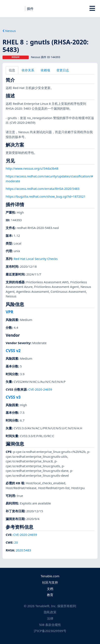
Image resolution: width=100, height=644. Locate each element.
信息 (12, 70)
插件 (30, 9)
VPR (9, 312)
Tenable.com (50, 576)
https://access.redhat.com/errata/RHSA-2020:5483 (43, 189)
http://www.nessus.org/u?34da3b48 (32, 168)
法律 (50, 618)
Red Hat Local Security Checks (36, 259)
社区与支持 (50, 582)
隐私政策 (50, 612)
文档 (50, 589)
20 (16, 542)
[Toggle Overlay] (92, 8)
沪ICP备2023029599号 (50, 631)
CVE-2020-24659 (40, 389)
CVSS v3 (13, 397)
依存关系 (28, 70)
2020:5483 (23, 550)
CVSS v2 (13, 351)
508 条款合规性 (50, 625)
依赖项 (45, 70)
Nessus (9, 31)
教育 (50, 595)
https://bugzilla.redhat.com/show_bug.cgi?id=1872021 (46, 196)
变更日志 (63, 70)
